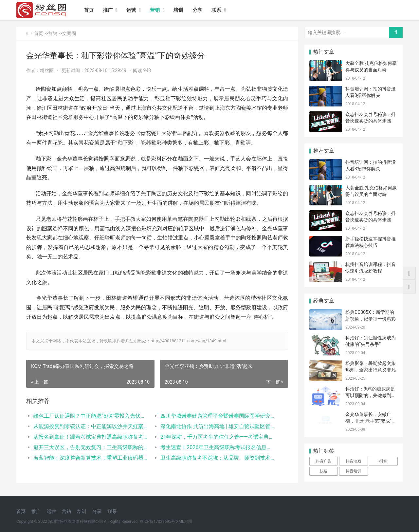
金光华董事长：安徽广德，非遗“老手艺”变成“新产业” (371, 421)
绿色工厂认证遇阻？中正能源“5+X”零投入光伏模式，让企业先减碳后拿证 (91, 416)
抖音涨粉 (354, 461)
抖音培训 (354, 471)
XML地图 (184, 522)
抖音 (383, 461)
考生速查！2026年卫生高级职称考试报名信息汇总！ (218, 447)
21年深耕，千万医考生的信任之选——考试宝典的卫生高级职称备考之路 (218, 437)
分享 (197, 10)
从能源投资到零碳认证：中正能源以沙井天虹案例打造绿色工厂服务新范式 (91, 426)
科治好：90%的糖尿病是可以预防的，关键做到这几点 (371, 395)
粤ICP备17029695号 (157, 522)
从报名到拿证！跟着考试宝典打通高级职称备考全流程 (91, 437)
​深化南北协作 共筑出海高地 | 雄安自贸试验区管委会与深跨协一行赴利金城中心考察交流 (218, 426)
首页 (89, 10)
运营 (131, 10)
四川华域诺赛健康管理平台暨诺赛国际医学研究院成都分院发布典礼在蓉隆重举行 (218, 416)
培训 (178, 10)
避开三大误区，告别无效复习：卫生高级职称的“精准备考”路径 (91, 447)
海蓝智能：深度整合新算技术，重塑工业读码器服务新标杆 (91, 458)
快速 (324, 471)
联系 (216, 10)
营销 (155, 10)
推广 (108, 10)
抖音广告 (324, 461)
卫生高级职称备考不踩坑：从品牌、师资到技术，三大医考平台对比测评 (218, 458)
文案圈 (69, 33)
